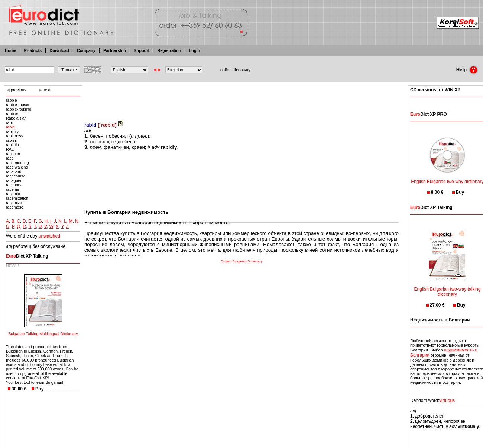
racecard (14, 171)
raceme (13, 189)
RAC (10, 149)
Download (59, 50)
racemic (13, 194)
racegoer (14, 180)
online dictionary (236, 70)
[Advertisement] (241, 98)
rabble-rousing (19, 109)
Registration (169, 50)
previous (19, 90)
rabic (10, 122)
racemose (15, 207)
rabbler (12, 114)
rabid (10, 127)
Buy (40, 389)
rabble (12, 100)
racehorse (15, 185)
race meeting (17, 163)
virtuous (447, 400)
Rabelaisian (16, 118)
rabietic (12, 145)
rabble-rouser (18, 105)
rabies (11, 140)
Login (194, 50)
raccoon (13, 154)
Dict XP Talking (27, 256)
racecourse (16, 176)
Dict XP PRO (428, 114)
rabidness (14, 136)
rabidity (12, 131)
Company (86, 50)
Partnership (115, 50)
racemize (14, 203)
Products (33, 50)
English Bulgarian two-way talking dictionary (448, 287)
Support (142, 50)
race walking (17, 167)
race (10, 158)
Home (11, 50)
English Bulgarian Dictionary (242, 261)
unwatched (49, 236)
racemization (17, 198)
